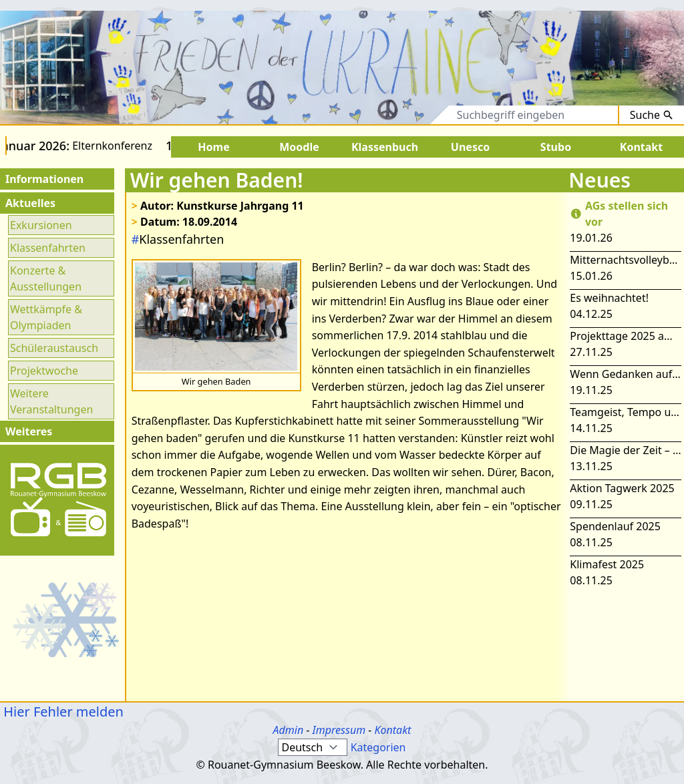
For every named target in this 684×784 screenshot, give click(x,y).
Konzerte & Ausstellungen (46, 278)
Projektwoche (44, 371)
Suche (652, 115)
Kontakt (392, 730)
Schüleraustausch (54, 348)
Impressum (339, 730)
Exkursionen (41, 225)
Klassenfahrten (48, 248)
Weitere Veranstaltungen (51, 401)
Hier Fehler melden (62, 712)
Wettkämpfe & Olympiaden (46, 317)
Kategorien (378, 747)
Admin (289, 730)
